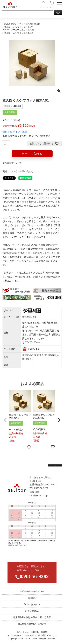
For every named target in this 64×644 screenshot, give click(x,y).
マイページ (44, 7)
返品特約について (12, 163)
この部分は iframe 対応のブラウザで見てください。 (32, 529)
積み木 (29, 24)
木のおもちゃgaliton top (32, 591)
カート (52, 7)
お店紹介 (32, 598)
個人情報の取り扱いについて (32, 624)
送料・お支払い (32, 604)
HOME (6, 24)
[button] (5, 420)
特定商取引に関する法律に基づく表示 (32, 617)
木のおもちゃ (17, 24)
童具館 (37, 24)
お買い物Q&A (32, 611)
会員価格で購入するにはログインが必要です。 (28, 136)
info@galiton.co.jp (38, 495)
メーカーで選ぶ (18, 30)
